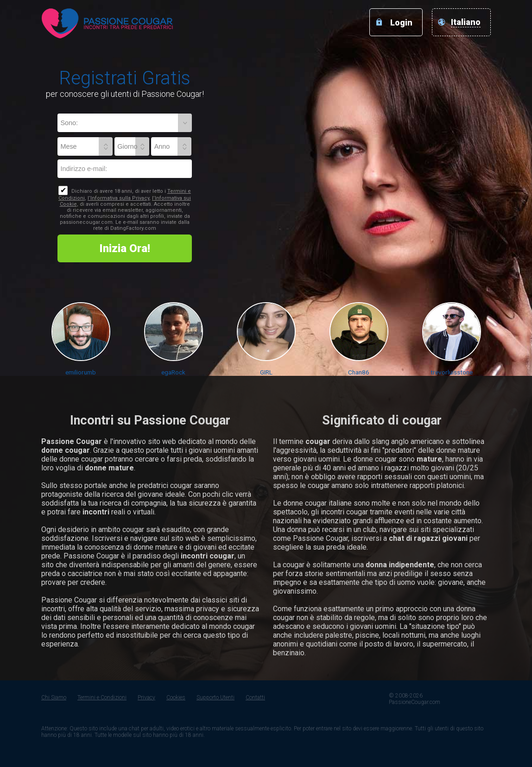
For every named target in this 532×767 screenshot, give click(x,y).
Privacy (146, 697)
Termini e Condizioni (102, 697)
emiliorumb (81, 372)
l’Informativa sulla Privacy (118, 198)
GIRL (266, 372)
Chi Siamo (54, 697)
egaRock (173, 372)
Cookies (176, 697)
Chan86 (359, 372)
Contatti (255, 697)
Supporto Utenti (215, 697)
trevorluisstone (452, 372)
